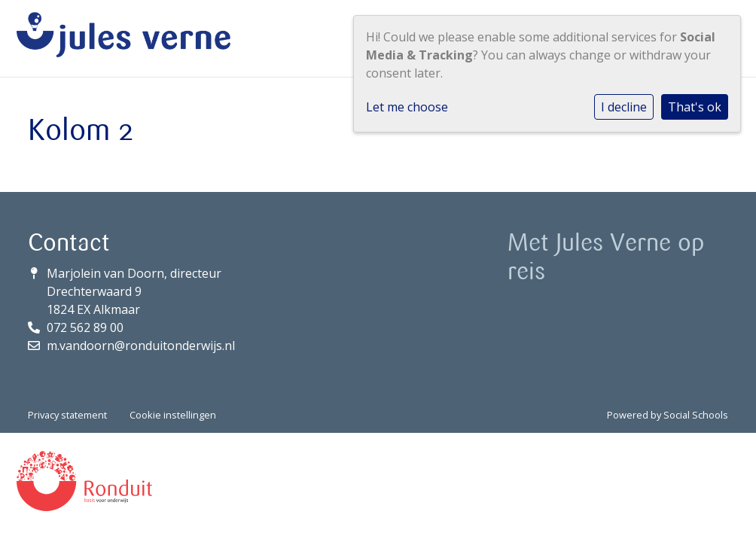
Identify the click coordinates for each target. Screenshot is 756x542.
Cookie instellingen (173, 415)
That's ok (695, 107)
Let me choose (407, 107)
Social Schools (696, 415)
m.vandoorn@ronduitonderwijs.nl (141, 346)
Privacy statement (67, 415)
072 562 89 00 (85, 327)
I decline (624, 107)
